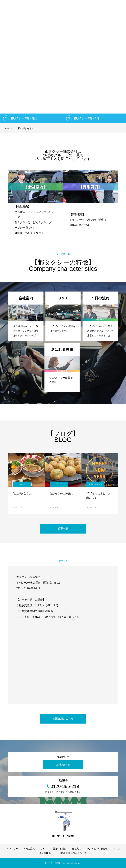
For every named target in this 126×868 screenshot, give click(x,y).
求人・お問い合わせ (97, 849)
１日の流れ (29, 849)
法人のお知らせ (95, 484)
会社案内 (77, 849)
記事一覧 (63, 529)
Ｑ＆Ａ (44, 849)
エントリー (12, 849)
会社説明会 (45, 853)
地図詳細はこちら (63, 719)
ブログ (22, 484)
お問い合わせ (63, 765)
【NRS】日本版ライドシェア (72, 853)
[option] (63, 62)
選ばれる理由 (60, 849)
